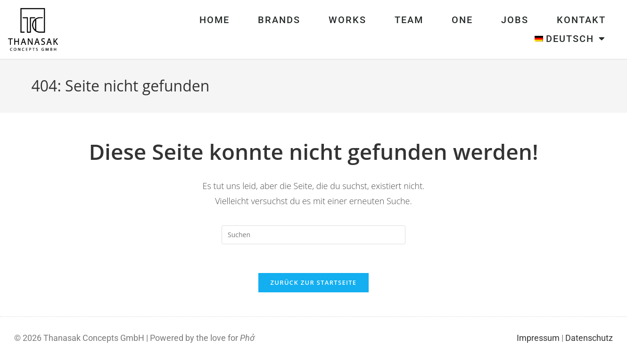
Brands (279, 20)
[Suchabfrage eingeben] (313, 235)
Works (347, 20)
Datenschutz (589, 338)
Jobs (515, 20)
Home (214, 20)
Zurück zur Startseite (314, 282)
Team (409, 20)
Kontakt (581, 20)
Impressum (538, 338)
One (462, 20)
